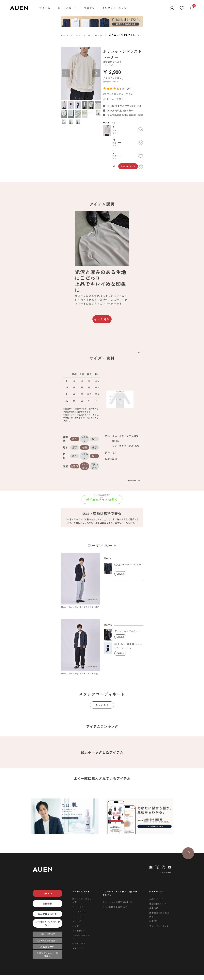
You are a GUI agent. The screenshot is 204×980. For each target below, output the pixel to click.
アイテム (45, 8)
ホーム (66, 35)
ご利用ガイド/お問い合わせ (47, 923)
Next (96, 73)
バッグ (76, 926)
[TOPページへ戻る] (188, 853)
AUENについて (157, 899)
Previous (66, 73)
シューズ (77, 921)
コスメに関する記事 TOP (115, 907)
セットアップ (79, 943)
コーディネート (67, 8)
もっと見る (102, 319)
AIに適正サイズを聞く (102, 499)
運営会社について (158, 903)
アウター (82, 907)
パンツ (80, 916)
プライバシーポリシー (160, 926)
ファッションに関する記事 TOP (118, 902)
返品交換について (47, 914)
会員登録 (47, 903)
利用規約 (154, 921)
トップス (78, 35)
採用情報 (154, 908)
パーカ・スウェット (95, 35)
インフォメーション (114, 8)
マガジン (89, 8)
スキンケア (78, 948)
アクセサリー (79, 931)
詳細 (140, 115)
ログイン (47, 893)
